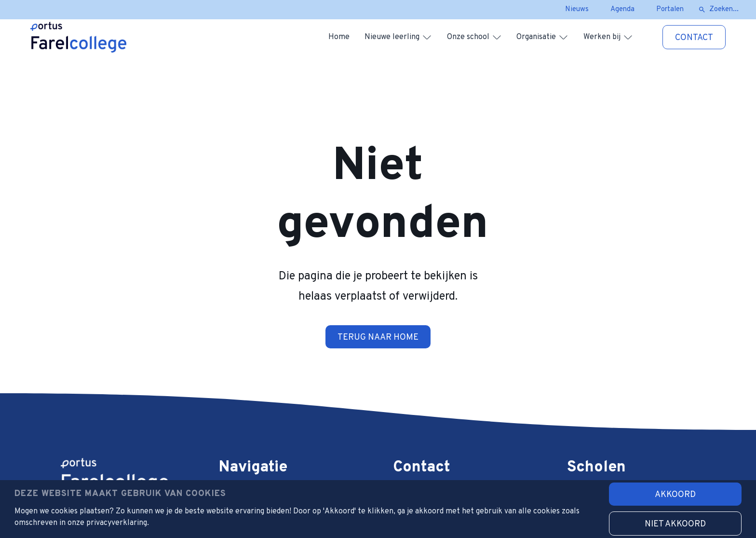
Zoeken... (724, 9)
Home (339, 37)
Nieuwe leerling (392, 37)
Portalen (670, 9)
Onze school (468, 37)
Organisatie (536, 37)
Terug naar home (378, 338)
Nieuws (577, 9)
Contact (694, 38)
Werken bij (602, 37)
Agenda (622, 9)
